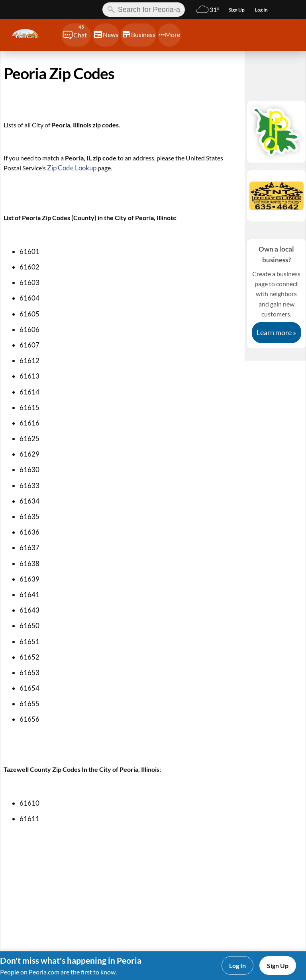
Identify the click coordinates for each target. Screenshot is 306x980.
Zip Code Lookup (72, 168)
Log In (237, 965)
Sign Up (278, 965)
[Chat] (76, 35)
